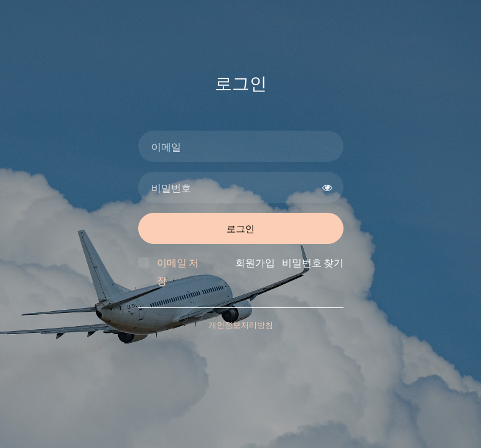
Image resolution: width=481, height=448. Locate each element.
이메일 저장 (178, 271)
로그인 (240, 228)
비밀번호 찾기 (313, 262)
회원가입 (255, 262)
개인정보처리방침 (241, 325)
